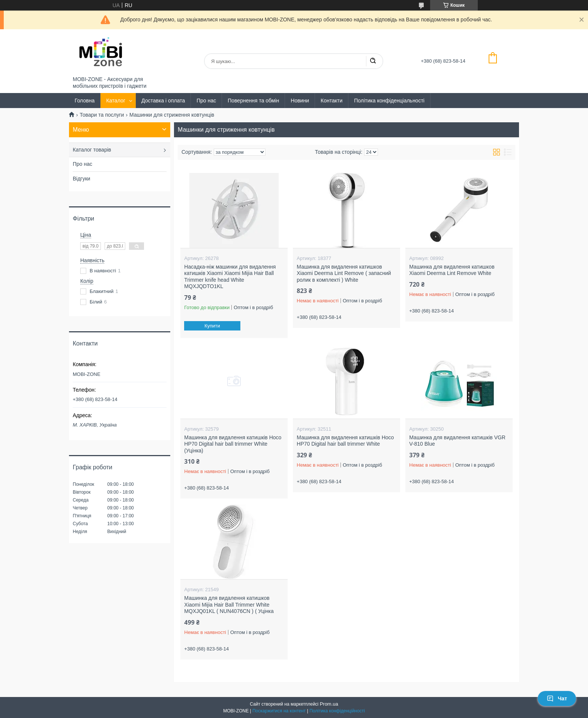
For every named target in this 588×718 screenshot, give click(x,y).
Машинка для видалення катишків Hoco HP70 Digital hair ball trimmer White (345, 441)
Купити (213, 326)
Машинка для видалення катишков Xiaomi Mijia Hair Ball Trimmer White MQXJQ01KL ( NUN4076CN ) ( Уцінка (229, 605)
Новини (300, 101)
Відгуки (82, 179)
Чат (557, 698)
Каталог (116, 101)
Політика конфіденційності (337, 711)
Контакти (331, 101)
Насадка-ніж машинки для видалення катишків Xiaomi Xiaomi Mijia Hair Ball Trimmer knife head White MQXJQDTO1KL (230, 277)
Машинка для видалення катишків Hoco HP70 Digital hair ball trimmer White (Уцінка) (233, 444)
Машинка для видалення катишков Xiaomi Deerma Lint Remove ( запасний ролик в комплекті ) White (344, 273)
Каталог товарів (92, 150)
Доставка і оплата (163, 101)
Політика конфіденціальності (389, 101)
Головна (85, 101)
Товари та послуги (102, 115)
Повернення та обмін (253, 101)
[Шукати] (373, 61)
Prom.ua (329, 704)
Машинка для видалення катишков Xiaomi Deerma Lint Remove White (452, 270)
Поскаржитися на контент (279, 711)
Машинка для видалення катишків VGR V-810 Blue (457, 441)
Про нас (206, 101)
